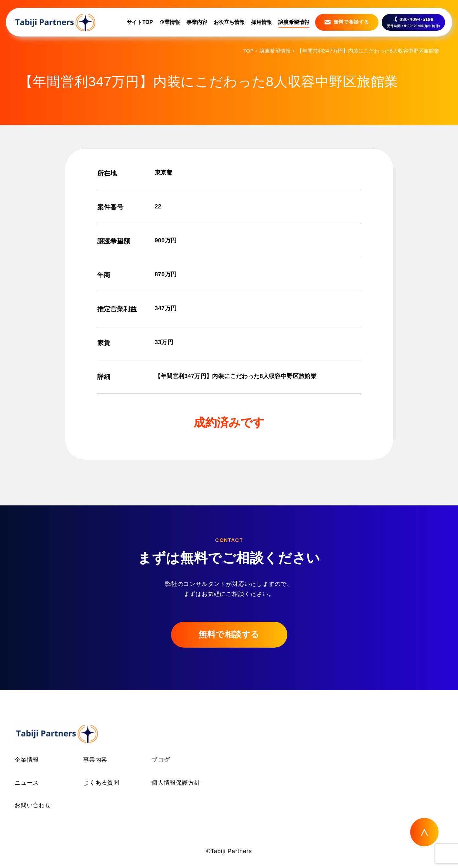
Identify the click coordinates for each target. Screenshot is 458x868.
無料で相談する (229, 634)
